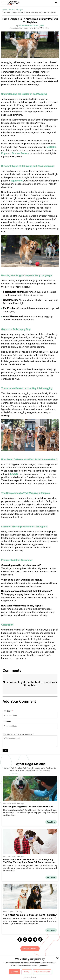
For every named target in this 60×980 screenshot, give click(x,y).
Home (4, 10)
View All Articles (30, 949)
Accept (15, 972)
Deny (27, 972)
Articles (12, 10)
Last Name (7, 722)
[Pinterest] (35, 940)
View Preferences (42, 972)
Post (5, 750)
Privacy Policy (30, 978)
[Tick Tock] (40, 939)
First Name (8, 711)
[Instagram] (25, 940)
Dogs (19, 10)
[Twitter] (30, 940)
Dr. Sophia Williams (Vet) (31, 26)
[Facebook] (20, 940)
